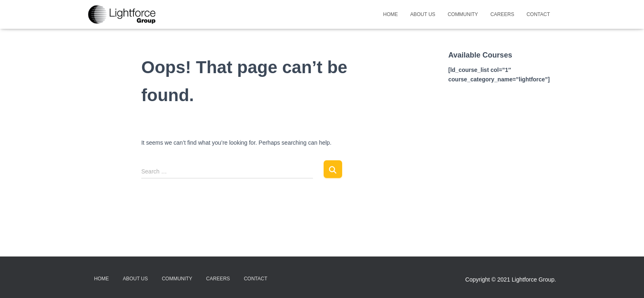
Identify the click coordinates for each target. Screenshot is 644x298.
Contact (538, 14)
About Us (423, 14)
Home (391, 14)
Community (463, 14)
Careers (502, 14)
